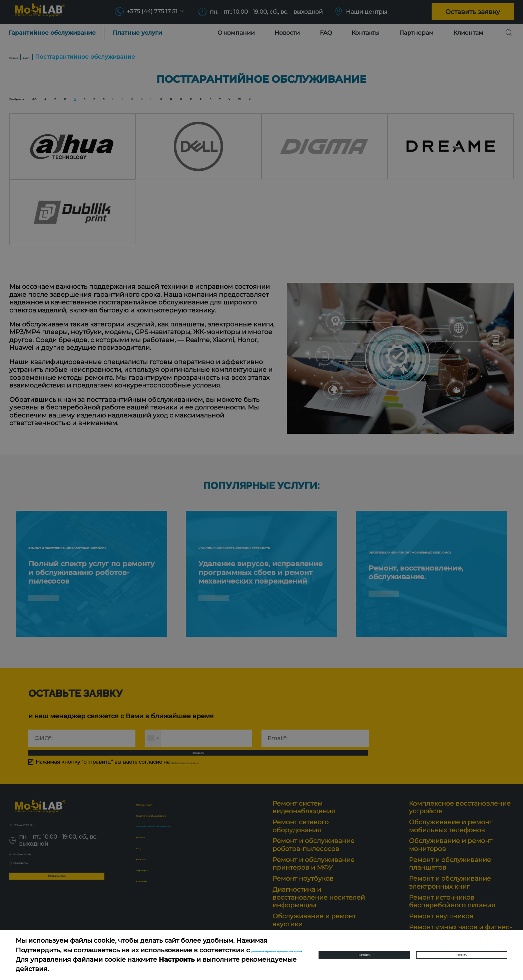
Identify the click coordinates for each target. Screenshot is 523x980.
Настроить (462, 955)
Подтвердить (364, 955)
